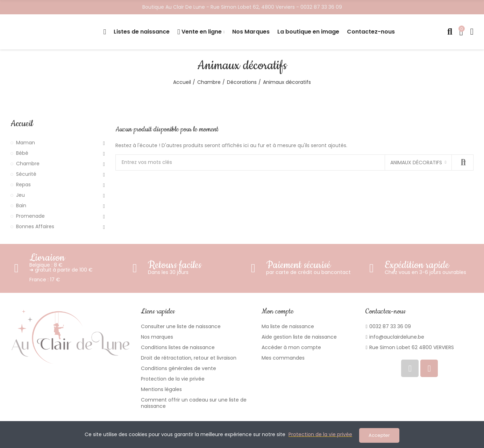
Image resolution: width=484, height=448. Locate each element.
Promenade (30, 216)
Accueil (22, 124)
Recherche (462, 162)
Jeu (20, 195)
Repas (23, 185)
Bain (21, 205)
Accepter (379, 435)
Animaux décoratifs (416, 162)
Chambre (28, 164)
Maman (26, 143)
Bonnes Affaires (35, 226)
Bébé (22, 153)
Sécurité (26, 174)
